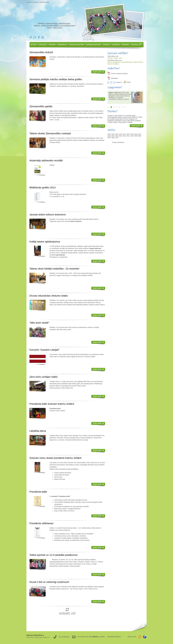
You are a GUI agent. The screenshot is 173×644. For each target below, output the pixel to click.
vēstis (129, 82)
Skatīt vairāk (98, 72)
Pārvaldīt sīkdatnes (114, 637)
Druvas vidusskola (118, 142)
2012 (124, 136)
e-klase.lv (119, 82)
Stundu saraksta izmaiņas (119, 74)
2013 (121, 136)
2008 (140, 136)
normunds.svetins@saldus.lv (84, 637)
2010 (132, 136)
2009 (136, 136)
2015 (113, 136)
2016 (109, 136)
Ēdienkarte (115, 78)
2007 (109, 138)
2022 (121, 134)
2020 (128, 134)
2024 (113, 134)
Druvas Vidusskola (55, 16)
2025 (109, 134)
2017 (140, 134)
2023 (117, 134)
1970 (117, 138)
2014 (117, 136)
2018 (136, 134)
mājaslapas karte (45, 2)
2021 (124, 134)
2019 (132, 134)
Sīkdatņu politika (99, 637)
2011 (128, 136)
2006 (113, 138)
